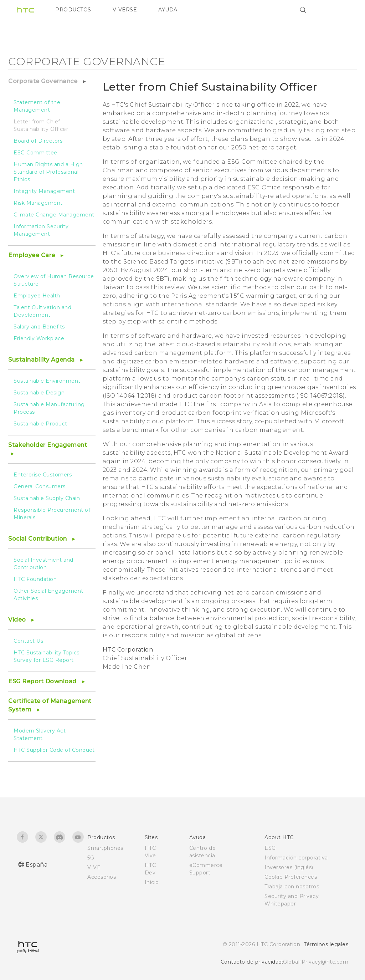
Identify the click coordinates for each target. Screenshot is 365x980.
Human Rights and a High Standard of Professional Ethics (48, 172)
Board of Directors (38, 141)
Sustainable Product (40, 424)
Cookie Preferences (291, 877)
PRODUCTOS (73, 10)
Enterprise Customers (43, 475)
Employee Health (37, 296)
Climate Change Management (54, 215)
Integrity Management (44, 191)
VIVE (94, 867)
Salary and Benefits (39, 327)
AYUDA (168, 10)
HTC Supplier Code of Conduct (54, 750)
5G (91, 858)
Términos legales (326, 944)
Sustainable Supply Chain (47, 498)
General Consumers (40, 486)
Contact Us (28, 641)
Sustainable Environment (47, 381)
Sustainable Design (39, 393)
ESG (270, 848)
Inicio (152, 882)
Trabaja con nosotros (292, 887)
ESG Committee (35, 153)
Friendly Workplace (39, 338)
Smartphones (105, 848)
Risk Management (38, 203)
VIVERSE (125, 10)
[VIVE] (339, 10)
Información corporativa (296, 858)
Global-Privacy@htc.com (316, 962)
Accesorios (102, 877)
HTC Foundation (35, 579)
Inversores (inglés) (289, 867)
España (37, 865)
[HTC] (25, 10)
